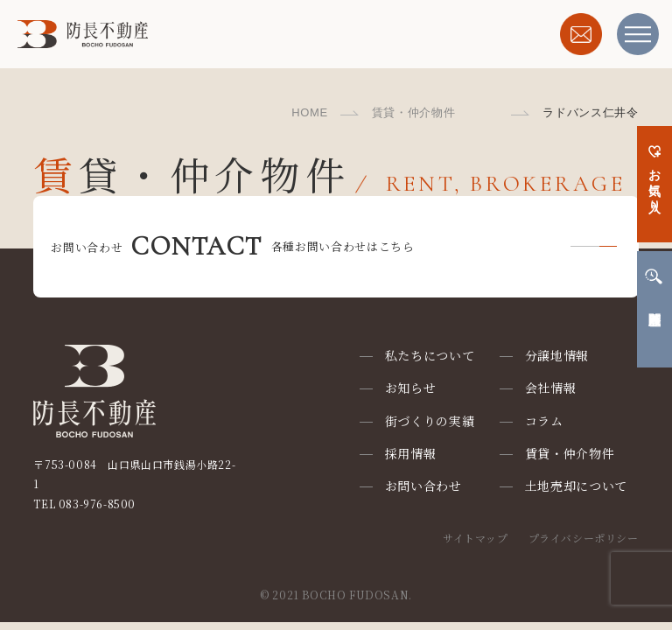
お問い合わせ (423, 486)
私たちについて (430, 355)
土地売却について (577, 486)
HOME (310, 112)
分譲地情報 (557, 355)
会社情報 (551, 388)
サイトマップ (476, 538)
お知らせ (411, 388)
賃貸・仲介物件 (414, 112)
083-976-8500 (97, 504)
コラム (544, 421)
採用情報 (411, 453)
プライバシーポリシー (584, 538)
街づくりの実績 (430, 421)
